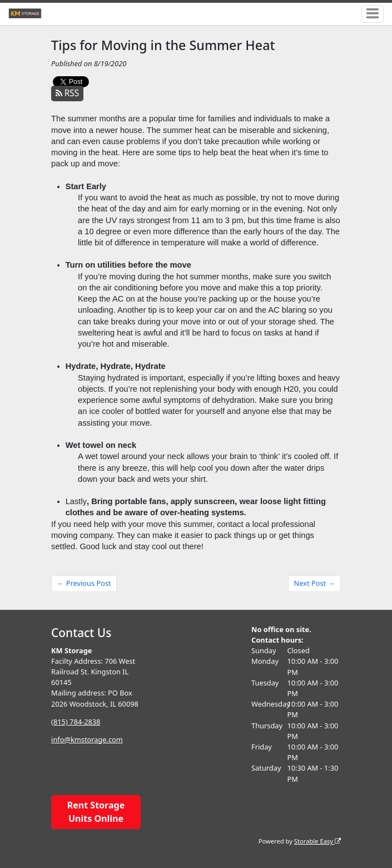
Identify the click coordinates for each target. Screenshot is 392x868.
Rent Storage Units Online (96, 812)
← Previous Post (84, 583)
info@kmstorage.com (87, 739)
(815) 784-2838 (76, 722)
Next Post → (315, 583)
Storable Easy (317, 841)
